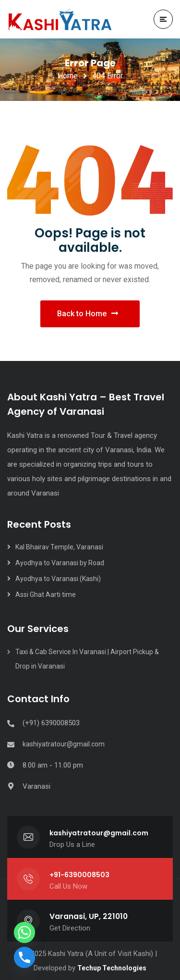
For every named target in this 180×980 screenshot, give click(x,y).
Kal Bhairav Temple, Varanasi (60, 547)
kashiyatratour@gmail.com (64, 744)
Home (68, 76)
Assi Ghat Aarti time (46, 595)
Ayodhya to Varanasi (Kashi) (58, 579)
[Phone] (24, 957)
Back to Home (88, 314)
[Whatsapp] (24, 932)
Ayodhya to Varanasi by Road (60, 563)
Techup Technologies (112, 968)
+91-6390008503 (79, 875)
